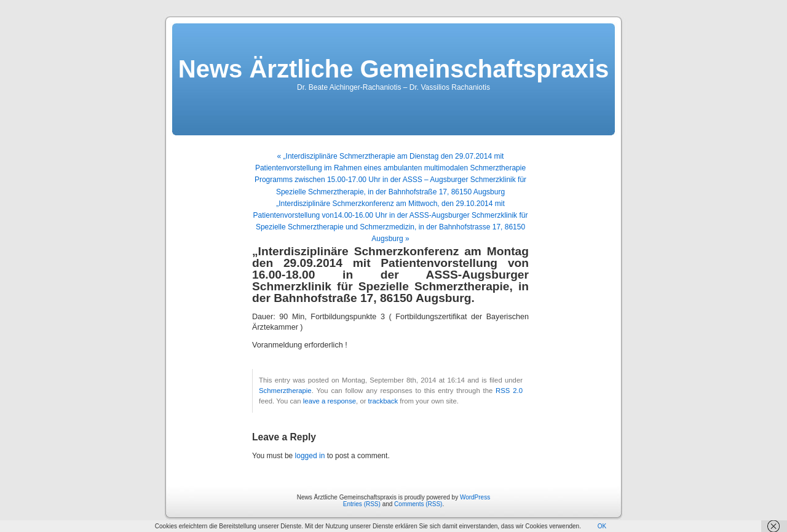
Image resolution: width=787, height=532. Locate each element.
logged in (310, 456)
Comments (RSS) (418, 504)
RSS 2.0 (509, 391)
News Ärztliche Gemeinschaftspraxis (393, 69)
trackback (383, 401)
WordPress (475, 497)
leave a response (330, 401)
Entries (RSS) (362, 504)
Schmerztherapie (285, 391)
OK (602, 526)
